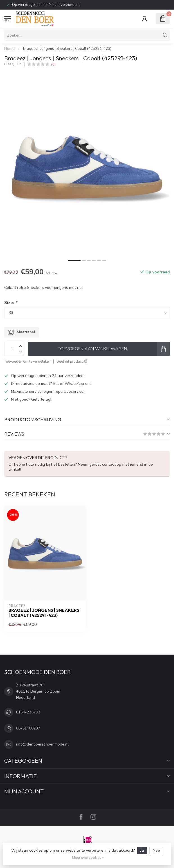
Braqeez (13, 64)
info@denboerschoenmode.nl (42, 744)
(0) (53, 64)
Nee (156, 850)
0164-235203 (28, 712)
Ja (142, 850)
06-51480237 (28, 728)
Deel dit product (72, 361)
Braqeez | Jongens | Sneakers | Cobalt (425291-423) (67, 49)
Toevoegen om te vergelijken (27, 361)
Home (9, 49)
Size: (11, 303)
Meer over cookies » (88, 857)
